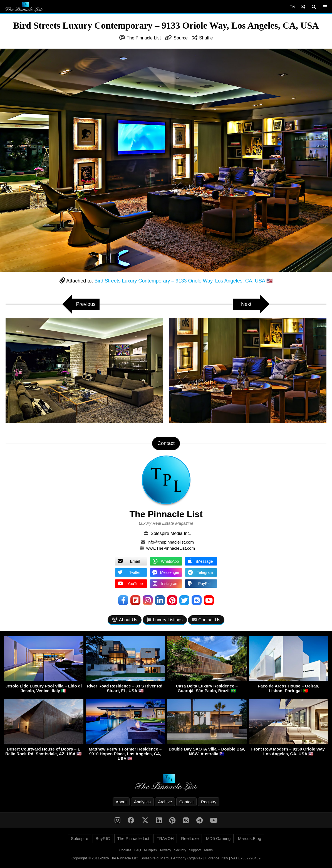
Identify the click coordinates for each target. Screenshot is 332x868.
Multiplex (151, 850)
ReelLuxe (190, 838)
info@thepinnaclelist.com (171, 542)
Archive (165, 802)
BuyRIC (103, 838)
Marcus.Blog (250, 838)
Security (180, 850)
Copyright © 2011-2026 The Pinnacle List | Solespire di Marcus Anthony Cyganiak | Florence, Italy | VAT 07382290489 (166, 858)
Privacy (166, 850)
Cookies (125, 850)
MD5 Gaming (218, 838)
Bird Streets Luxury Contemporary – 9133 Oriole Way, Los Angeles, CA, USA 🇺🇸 (183, 281)
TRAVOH (165, 838)
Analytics (142, 802)
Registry (209, 802)
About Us (125, 620)
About (121, 802)
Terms (208, 850)
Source (181, 38)
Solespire (80, 838)
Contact (187, 802)
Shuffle (206, 38)
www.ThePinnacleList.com (171, 548)
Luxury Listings (165, 620)
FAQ (138, 850)
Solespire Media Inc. (171, 533)
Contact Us (206, 620)
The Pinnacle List (144, 38)
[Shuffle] (303, 7)
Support (195, 850)
